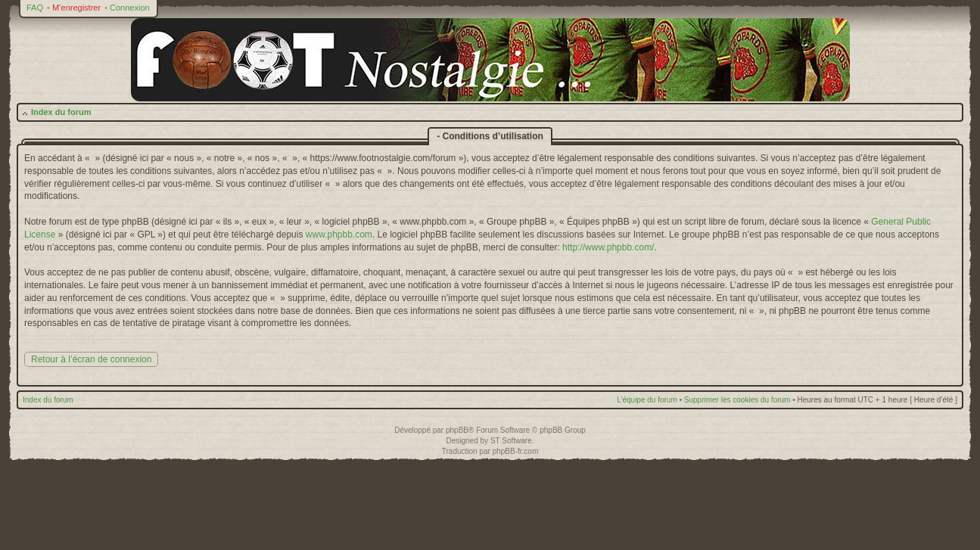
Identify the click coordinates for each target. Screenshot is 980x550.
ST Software (511, 441)
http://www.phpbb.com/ (608, 247)
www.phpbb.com (339, 235)
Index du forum (61, 112)
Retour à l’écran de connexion (91, 359)
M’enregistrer (76, 8)
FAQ (35, 8)
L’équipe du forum (647, 400)
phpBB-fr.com (516, 451)
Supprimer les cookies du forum (737, 400)
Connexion (130, 8)
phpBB (457, 430)
